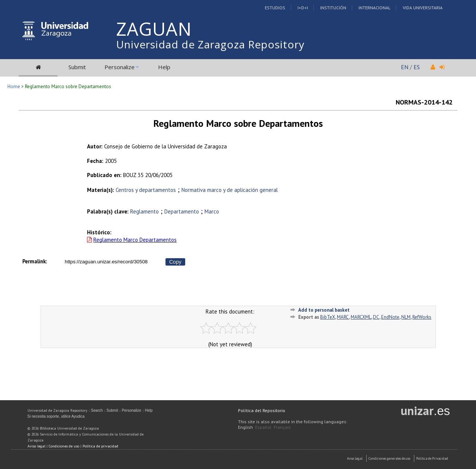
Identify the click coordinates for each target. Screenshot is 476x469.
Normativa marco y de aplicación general (230, 190)
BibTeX (328, 317)
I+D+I (303, 8)
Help (164, 67)
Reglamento (144, 211)
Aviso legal (36, 446)
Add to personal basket (324, 310)
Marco (212, 211)
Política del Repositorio (262, 410)
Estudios (275, 8)
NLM (406, 317)
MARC (343, 317)
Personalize (120, 67)
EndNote (390, 317)
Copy (175, 262)
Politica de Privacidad (432, 458)
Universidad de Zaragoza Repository (210, 44)
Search (97, 410)
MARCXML (361, 317)
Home (14, 86)
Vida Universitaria (423, 8)
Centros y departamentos (146, 190)
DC (376, 317)
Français (282, 427)
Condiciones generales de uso (389, 458)
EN (405, 67)
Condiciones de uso (64, 446)
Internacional (374, 8)
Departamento (182, 211)
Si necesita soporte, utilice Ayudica (56, 416)
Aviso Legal (355, 458)
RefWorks (422, 317)
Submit (77, 67)
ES (417, 67)
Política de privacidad (100, 446)
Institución (333, 8)
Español (263, 427)
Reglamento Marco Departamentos (135, 240)
